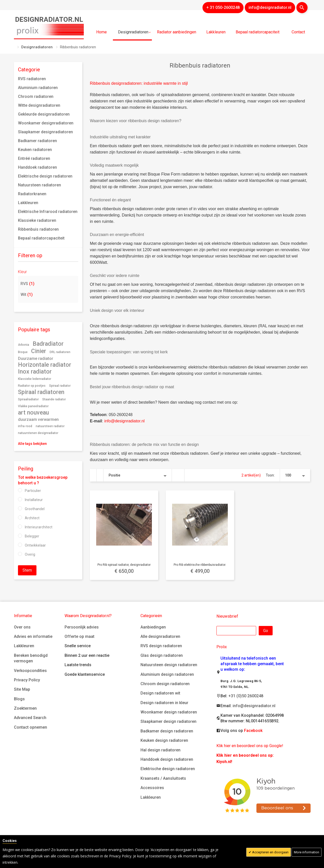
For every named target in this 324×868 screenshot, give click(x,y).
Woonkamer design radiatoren (169, 712)
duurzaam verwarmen (38, 419)
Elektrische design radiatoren (168, 769)
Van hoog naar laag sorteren (178, 475)
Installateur (34, 500)
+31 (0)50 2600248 (246, 696)
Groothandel (35, 509)
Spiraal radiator (60, 386)
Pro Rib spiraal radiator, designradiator (124, 565)
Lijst (100, 475)
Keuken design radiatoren (164, 740)
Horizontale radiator (45, 365)
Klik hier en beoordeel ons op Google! (250, 746)
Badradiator (48, 344)
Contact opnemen (31, 727)
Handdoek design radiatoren (167, 759)
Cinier (39, 351)
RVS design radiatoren (161, 646)
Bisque (23, 352)
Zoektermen (25, 708)
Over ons (22, 627)
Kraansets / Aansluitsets (163, 778)
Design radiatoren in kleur (164, 703)
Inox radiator (35, 372)
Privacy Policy (27, 680)
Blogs (19, 699)
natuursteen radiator (50, 426)
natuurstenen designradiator (38, 433)
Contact (298, 32)
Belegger (32, 536)
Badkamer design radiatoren (167, 731)
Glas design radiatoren (162, 655)
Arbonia (24, 345)
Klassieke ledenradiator (35, 379)
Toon (270, 475)
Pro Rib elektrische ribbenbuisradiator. (200, 565)
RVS (27, 284)
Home (102, 32)
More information (307, 852)
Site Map (22, 689)
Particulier (33, 491)
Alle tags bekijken (32, 444)
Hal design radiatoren (160, 750)
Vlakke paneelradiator (33, 406)
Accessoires (152, 788)
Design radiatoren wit (160, 693)
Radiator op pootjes (32, 386)
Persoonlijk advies (82, 627)
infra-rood (25, 426)
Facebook (253, 731)
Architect (32, 518)
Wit (27, 295)
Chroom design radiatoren (165, 684)
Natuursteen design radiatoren (169, 665)
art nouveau (33, 413)
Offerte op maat (79, 636)
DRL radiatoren (60, 352)
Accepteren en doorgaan (270, 852)
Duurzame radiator (36, 359)
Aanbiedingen (153, 627)
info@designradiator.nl (124, 421)
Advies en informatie (33, 636)
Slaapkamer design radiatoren (168, 721)
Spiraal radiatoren (41, 392)
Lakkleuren (24, 646)
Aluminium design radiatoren (167, 674)
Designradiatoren (37, 47)
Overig (30, 554)
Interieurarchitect (39, 527)
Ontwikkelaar (35, 545)
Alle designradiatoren (160, 636)
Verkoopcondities (30, 671)
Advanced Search (30, 718)
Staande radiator (54, 399)
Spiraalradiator (28, 399)
